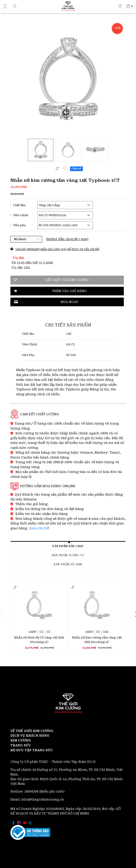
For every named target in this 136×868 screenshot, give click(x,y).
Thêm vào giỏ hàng (69, 291)
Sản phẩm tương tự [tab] (68, 555)
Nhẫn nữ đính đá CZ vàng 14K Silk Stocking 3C (39, 640)
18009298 (32, 791)
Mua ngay (69, 302)
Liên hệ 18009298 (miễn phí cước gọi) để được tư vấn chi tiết (57, 249)
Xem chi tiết (39, 528)
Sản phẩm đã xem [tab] (68, 564)
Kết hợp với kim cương (67, 280)
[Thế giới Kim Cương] (5, 6)
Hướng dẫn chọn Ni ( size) (67, 239)
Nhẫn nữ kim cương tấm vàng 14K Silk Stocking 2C (97, 640)
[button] (15, 6)
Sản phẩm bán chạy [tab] (68, 546)
